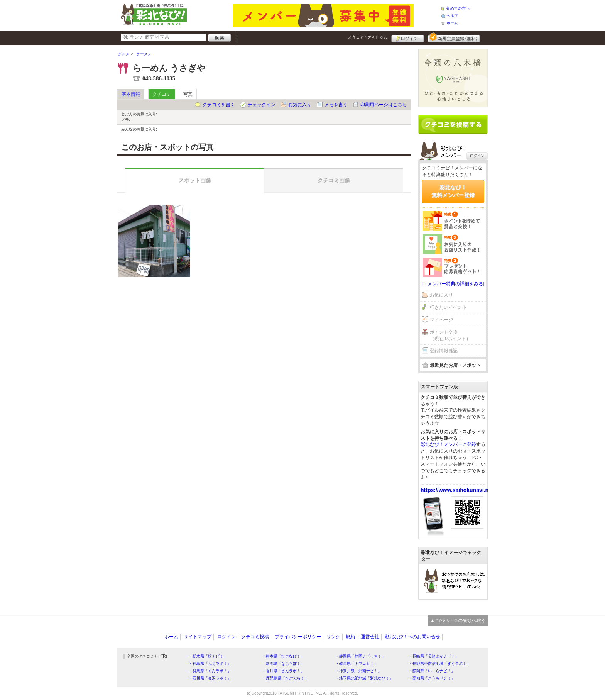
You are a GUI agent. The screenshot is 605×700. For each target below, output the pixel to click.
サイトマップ (198, 637)
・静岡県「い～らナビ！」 (432, 671)
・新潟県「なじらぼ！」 (283, 664)
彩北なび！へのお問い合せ (412, 637)
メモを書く (336, 105)
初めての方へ (458, 8)
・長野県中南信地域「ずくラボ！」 (439, 664)
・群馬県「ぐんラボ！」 (210, 671)
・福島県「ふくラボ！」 (210, 664)
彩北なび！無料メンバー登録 (453, 191)
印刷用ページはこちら (384, 105)
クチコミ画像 (334, 180)
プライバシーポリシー (298, 637)
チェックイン (262, 105)
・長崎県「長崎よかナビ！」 (434, 656)
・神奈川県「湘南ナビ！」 (358, 671)
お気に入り (300, 105)
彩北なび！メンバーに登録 (448, 444)
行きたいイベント (448, 307)
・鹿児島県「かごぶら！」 (285, 678)
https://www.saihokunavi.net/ (458, 490)
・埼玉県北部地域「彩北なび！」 (364, 678)
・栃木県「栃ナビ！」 (208, 656)
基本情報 (131, 94)
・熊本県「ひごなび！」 (283, 656)
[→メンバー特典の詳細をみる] (453, 284)
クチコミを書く (219, 105)
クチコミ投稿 (255, 637)
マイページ (441, 320)
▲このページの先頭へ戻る (458, 620)
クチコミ (162, 94)
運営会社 (370, 637)
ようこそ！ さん (368, 37)
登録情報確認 (444, 351)
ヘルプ (452, 16)
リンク (333, 637)
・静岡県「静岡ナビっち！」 (360, 656)
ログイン (408, 37)
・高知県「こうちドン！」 (432, 678)
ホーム (452, 23)
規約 (350, 637)
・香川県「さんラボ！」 (283, 671)
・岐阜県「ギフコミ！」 (357, 664)
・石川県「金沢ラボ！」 (210, 678)
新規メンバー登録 (454, 37)
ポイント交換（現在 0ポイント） (450, 335)
